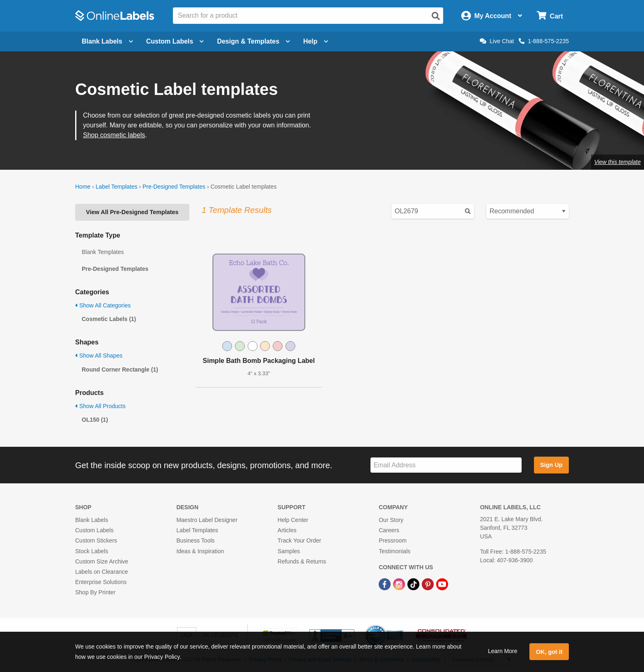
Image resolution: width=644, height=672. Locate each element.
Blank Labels (92, 520)
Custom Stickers (96, 540)
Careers (389, 530)
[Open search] (436, 16)
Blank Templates (103, 252)
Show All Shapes (99, 356)
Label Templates (117, 187)
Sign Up (551, 465)
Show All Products (100, 406)
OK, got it (549, 652)
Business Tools (195, 540)
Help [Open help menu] (316, 41)
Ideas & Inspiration (200, 551)
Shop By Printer (95, 592)
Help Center (293, 520)
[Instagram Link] (400, 584)
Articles (287, 530)
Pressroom (393, 540)
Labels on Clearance (101, 572)
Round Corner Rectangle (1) (120, 369)
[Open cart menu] (550, 16)
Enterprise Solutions (101, 582)
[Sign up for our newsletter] (446, 465)
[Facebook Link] (385, 584)
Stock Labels (92, 551)
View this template (618, 162)
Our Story (391, 520)
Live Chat (497, 41)
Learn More (503, 651)
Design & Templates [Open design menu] (253, 41)
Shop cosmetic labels (114, 135)
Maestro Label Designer (207, 520)
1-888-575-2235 (544, 41)
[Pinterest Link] (429, 584)
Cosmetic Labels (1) (109, 319)
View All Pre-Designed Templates (132, 212)
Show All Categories (103, 305)
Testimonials (394, 551)
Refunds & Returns (302, 561)
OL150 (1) (95, 420)
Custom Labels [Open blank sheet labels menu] (175, 41)
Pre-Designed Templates (174, 187)
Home (83, 187)
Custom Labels (94, 530)
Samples (289, 551)
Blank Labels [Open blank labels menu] (107, 41)
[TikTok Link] (414, 584)
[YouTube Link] (442, 584)
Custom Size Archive (102, 561)
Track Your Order (299, 540)
